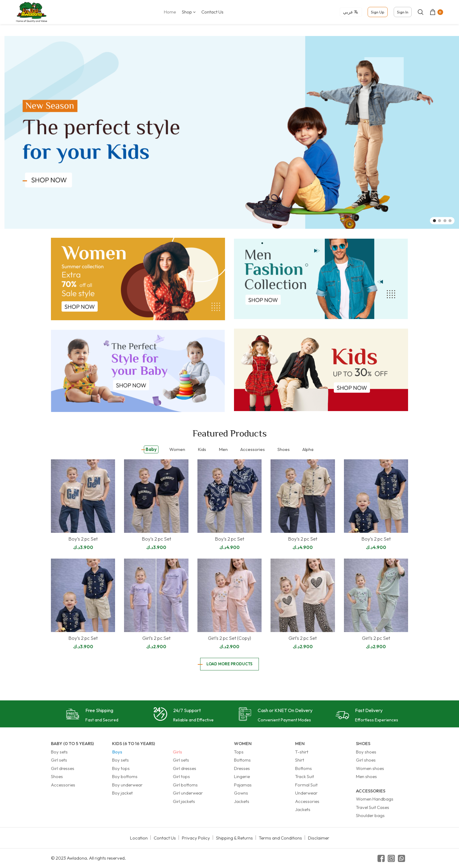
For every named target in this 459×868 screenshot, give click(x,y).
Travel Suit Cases (373, 807)
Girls (178, 752)
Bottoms (242, 760)
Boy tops (121, 768)
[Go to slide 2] (440, 221)
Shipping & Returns (234, 838)
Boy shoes (366, 752)
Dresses (242, 768)
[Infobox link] (92, 716)
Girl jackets (184, 801)
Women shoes (370, 768)
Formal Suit (306, 785)
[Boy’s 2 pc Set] (83, 496)
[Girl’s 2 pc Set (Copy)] (230, 595)
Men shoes (366, 776)
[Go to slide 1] (434, 221)
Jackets (242, 801)
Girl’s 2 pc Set (156, 638)
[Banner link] (138, 279)
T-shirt (302, 752)
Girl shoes (366, 760)
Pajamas (243, 785)
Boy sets (59, 752)
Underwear (306, 793)
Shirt (300, 760)
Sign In (403, 12)
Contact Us (165, 838)
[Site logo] (31, 12)
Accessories (63, 785)
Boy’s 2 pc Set (83, 539)
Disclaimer (319, 838)
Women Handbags (375, 799)
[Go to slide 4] (450, 221)
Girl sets (59, 760)
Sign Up (378, 12)
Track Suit (305, 776)
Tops (239, 752)
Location (139, 838)
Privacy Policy (196, 838)
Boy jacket (122, 793)
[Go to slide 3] (445, 221)
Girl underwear (188, 793)
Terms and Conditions (280, 838)
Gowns (241, 793)
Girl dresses (63, 768)
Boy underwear (127, 785)
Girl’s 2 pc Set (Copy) (230, 638)
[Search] (421, 12)
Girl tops (181, 776)
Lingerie (242, 776)
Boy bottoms (125, 776)
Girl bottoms (185, 785)
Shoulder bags (370, 815)
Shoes (57, 776)
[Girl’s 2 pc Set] (156, 595)
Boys (117, 752)
